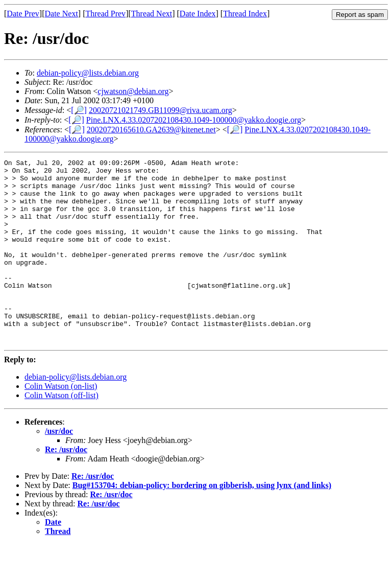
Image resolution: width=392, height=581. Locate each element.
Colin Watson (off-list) (62, 432)
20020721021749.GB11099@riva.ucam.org (161, 110)
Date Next (62, 14)
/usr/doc (59, 468)
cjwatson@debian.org (133, 91)
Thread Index (245, 14)
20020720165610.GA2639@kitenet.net (151, 130)
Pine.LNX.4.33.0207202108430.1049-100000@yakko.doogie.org (194, 120)
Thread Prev (105, 14)
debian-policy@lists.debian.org (88, 73)
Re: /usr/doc (66, 486)
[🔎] (79, 110)
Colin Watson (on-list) (61, 423)
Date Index (198, 14)
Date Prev (23, 14)
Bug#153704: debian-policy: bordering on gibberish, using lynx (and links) (202, 522)
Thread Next (152, 14)
